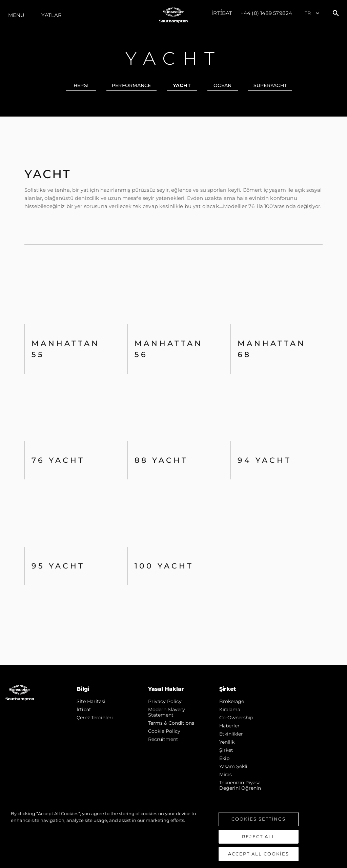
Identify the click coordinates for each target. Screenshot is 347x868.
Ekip (224, 758)
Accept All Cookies (259, 854)
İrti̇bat (222, 13)
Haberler (229, 726)
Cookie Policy (164, 731)
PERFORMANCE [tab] (131, 85)
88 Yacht (161, 460)
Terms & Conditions (171, 723)
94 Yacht (264, 460)
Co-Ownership (236, 718)
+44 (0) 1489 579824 (266, 13)
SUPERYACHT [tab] (270, 85)
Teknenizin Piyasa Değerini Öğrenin (240, 785)
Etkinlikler (231, 734)
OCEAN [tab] (222, 85)
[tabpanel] (173, 391)
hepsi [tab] (81, 85)
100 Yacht (164, 566)
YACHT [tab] (182, 85)
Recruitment (163, 739)
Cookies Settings (259, 819)
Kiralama (230, 709)
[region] (173, 836)
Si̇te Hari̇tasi (91, 701)
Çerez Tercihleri (95, 718)
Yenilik (227, 742)
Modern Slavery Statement (167, 712)
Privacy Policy (165, 701)
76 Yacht (58, 460)
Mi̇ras (226, 774)
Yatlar (52, 15)
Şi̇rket (226, 750)
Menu (16, 15)
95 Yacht (58, 566)
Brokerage (232, 701)
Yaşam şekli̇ (233, 766)
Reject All (259, 836)
